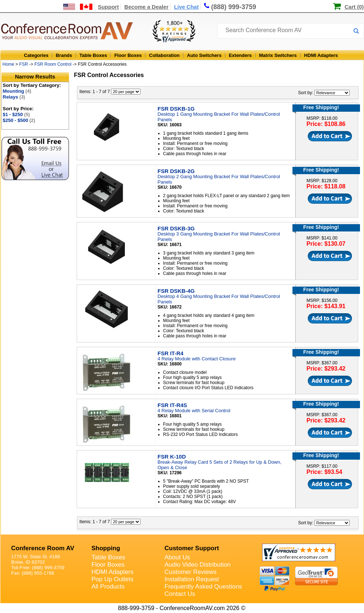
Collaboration (164, 55)
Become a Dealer (147, 7)
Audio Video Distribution (198, 565)
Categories (36, 55)
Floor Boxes (128, 55)
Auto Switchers (204, 55)
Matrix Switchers (278, 55)
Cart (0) (354, 7)
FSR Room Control (53, 64)
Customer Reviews (191, 572)
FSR (24, 64)
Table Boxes (93, 55)
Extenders (240, 55)
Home (8, 64)
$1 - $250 (16, 114)
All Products (108, 587)
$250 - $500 (19, 120)
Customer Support (192, 548)
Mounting (17, 91)
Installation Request (192, 579)
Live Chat (187, 7)
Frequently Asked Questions (204, 587)
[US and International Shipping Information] (78, 7)
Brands (64, 55)
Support (108, 7)
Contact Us (180, 594)
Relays (14, 97)
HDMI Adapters (321, 55)
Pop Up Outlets (113, 579)
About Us (177, 557)
